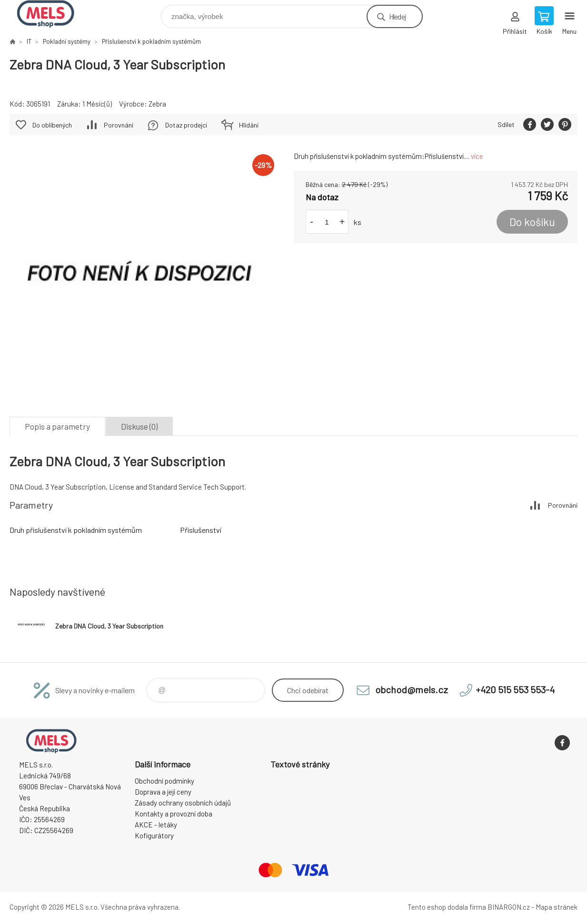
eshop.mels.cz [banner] (52, 14)
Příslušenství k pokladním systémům (151, 41)
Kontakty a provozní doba (174, 814)
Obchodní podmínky (164, 781)
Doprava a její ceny (163, 792)
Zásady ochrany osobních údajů (183, 803)
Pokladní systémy (67, 41)
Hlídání (249, 125)
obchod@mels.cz (412, 689)
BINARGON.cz (509, 907)
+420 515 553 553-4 (515, 689)
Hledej (398, 16)
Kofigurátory (154, 836)
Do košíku (532, 222)
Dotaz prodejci (186, 125)
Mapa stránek (557, 907)
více (477, 156)
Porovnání (119, 125)
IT (29, 41)
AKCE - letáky (156, 825)
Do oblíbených (52, 125)
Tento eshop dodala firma (447, 907)
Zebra (157, 104)
